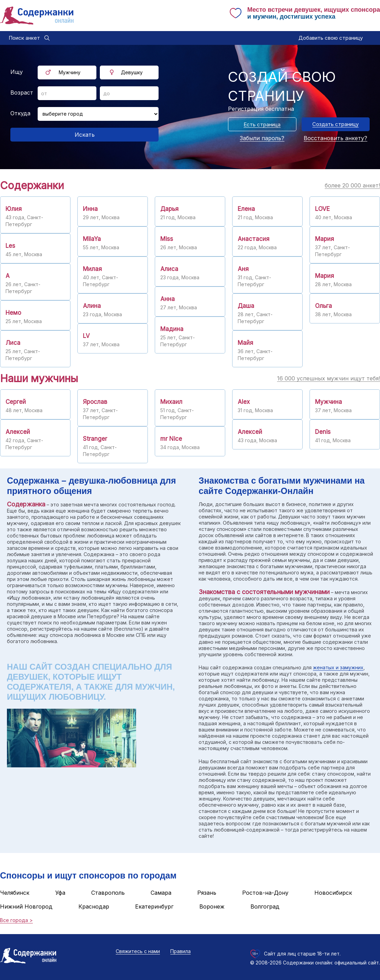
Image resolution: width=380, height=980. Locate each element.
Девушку (132, 72)
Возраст (22, 93)
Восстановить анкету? (335, 138)
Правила (180, 951)
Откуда (20, 113)
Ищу (17, 72)
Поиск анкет (24, 38)
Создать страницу (335, 124)
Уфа (60, 893)
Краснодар (94, 906)
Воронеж (212, 906)
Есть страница (262, 124)
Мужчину (70, 72)
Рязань (207, 893)
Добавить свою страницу (331, 38)
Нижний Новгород (26, 906)
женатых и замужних (338, 667)
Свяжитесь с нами (138, 951)
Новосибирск (333, 893)
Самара (161, 893)
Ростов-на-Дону (265, 893)
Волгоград (265, 906)
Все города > (16, 920)
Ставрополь (108, 893)
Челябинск (15, 893)
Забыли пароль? (262, 138)
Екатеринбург (154, 906)
